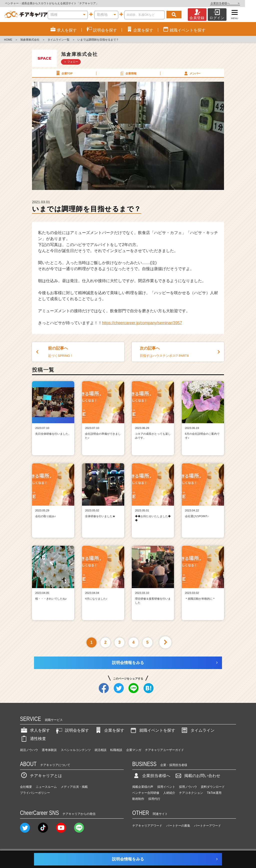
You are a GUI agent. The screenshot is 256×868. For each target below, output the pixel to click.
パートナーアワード (207, 826)
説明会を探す (72, 730)
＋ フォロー (71, 62)
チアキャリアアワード (147, 826)
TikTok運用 (214, 793)
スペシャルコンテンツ (76, 750)
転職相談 (116, 750)
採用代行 (154, 799)
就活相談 (100, 750)
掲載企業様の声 (143, 787)
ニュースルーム (46, 787)
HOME (8, 40)
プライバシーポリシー (35, 793)
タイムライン (197, 730)
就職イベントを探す (152, 730)
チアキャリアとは (41, 776)
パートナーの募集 (178, 826)
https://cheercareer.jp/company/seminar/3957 (142, 323)
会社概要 (26, 787)
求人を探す (35, 730)
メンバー (192, 73)
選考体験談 (49, 750)
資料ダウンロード (213, 787)
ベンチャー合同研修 (146, 793)
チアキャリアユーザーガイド (164, 750)
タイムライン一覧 (58, 40)
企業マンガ (134, 750)
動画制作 (138, 799)
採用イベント (166, 787)
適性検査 (33, 739)
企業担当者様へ (236, 3)
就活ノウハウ (29, 750)
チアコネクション (191, 793)
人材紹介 (169, 793)
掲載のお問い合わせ (197, 776)
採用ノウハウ (188, 787)
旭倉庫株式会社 (30, 40)
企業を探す (109, 730)
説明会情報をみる (128, 663)
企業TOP (64, 73)
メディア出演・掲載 (74, 787)
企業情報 (128, 73)
